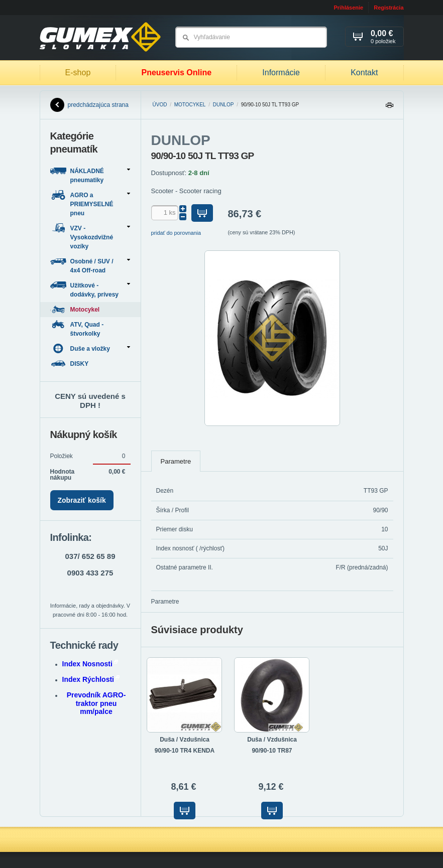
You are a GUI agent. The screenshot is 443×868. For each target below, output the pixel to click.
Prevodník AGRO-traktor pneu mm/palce (96, 703)
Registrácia (389, 8)
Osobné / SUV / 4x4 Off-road (90, 265)
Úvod (160, 105)
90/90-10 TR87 (272, 751)
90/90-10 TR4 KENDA (185, 751)
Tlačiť (389, 108)
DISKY (70, 364)
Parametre (176, 461)
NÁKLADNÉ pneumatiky (90, 175)
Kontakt (364, 73)
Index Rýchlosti (91, 679)
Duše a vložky (90, 348)
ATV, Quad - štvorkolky (77, 328)
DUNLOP (224, 105)
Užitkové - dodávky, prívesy (90, 289)
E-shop (78, 73)
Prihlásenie (348, 8)
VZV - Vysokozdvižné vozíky (90, 237)
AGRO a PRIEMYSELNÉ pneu (90, 203)
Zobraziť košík (82, 500)
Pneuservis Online (176, 73)
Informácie (281, 73)
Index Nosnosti (90, 664)
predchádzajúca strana (89, 105)
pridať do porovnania (176, 233)
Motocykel (190, 105)
